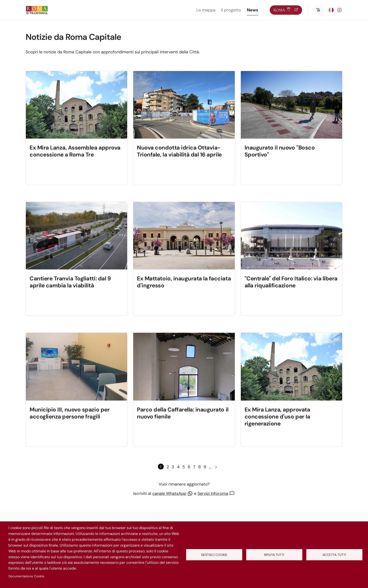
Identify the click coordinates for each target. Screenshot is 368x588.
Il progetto (231, 10)
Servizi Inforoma (213, 493)
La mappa (206, 10)
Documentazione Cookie (26, 576)
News (253, 10)
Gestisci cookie (214, 555)
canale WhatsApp (169, 493)
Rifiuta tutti (274, 555)
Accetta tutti (334, 555)
